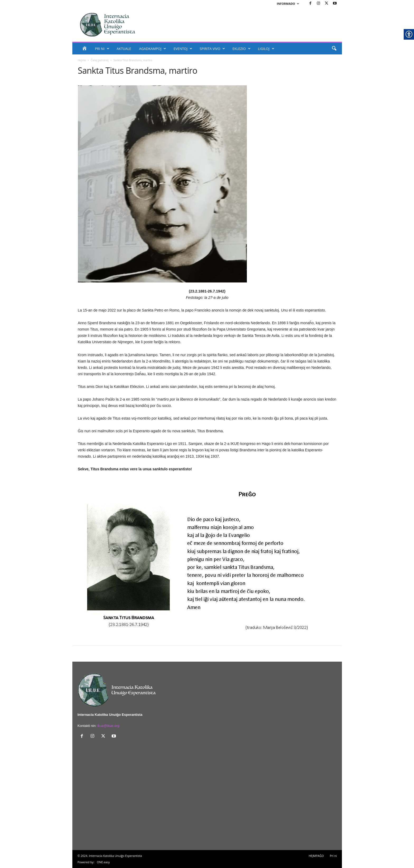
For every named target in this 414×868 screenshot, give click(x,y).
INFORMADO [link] (288, 4)
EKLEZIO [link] (241, 49)
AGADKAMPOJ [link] (153, 49)
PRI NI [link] (102, 49)
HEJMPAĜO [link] (316, 856)
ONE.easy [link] (103, 862)
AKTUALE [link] (124, 49)
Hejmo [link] (82, 60)
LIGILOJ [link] (266, 49)
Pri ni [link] (333, 856)
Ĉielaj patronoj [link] (100, 60)
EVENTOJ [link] (183, 49)
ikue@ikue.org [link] (108, 726)
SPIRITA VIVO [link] (212, 49)
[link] (310, 4)
